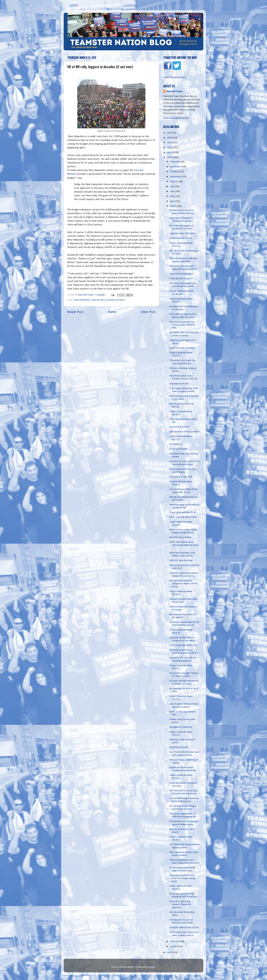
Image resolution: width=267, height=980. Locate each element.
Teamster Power (175, 92)
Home (112, 312)
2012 (170, 153)
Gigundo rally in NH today (182, 233)
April (173, 201)
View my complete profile (176, 118)
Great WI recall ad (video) (182, 348)
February (175, 941)
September (176, 177)
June (172, 191)
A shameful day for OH (181, 238)
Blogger (151, 967)
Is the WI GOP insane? (180, 279)
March (174, 206)
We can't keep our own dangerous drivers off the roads (183, 584)
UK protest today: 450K (181, 477)
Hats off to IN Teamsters (181, 274)
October (175, 172)
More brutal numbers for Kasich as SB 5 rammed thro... (182, 325)
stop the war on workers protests (108, 300)
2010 (170, 953)
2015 (170, 138)
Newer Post (75, 312)
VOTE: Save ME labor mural (183, 517)
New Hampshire (83, 300)
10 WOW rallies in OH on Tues (184, 928)
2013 (170, 148)
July (172, 187)
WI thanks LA (176, 444)
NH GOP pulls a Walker (180, 537)
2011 (170, 157)
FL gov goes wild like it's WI (183, 512)
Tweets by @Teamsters (175, 77)
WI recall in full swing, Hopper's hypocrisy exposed (180, 905)
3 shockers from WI (179, 384)
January (174, 946)
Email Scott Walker (179, 449)
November (176, 167)
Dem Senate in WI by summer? (184, 432)
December (175, 162)
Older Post (148, 312)
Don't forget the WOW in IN (183, 645)
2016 (170, 133)
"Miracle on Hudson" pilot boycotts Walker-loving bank (182, 879)
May (173, 196)
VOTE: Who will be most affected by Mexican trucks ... (184, 545)
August (174, 182)
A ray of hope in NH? (180, 427)
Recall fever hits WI (179, 747)
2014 (170, 143)
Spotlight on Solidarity (181, 727)
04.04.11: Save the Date (181, 561)
